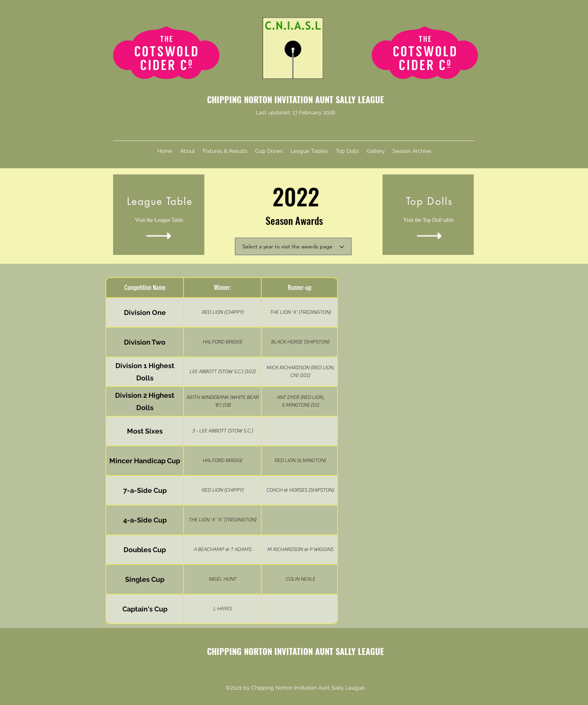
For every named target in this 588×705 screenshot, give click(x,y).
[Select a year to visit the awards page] (293, 246)
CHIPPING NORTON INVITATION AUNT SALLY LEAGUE (296, 99)
